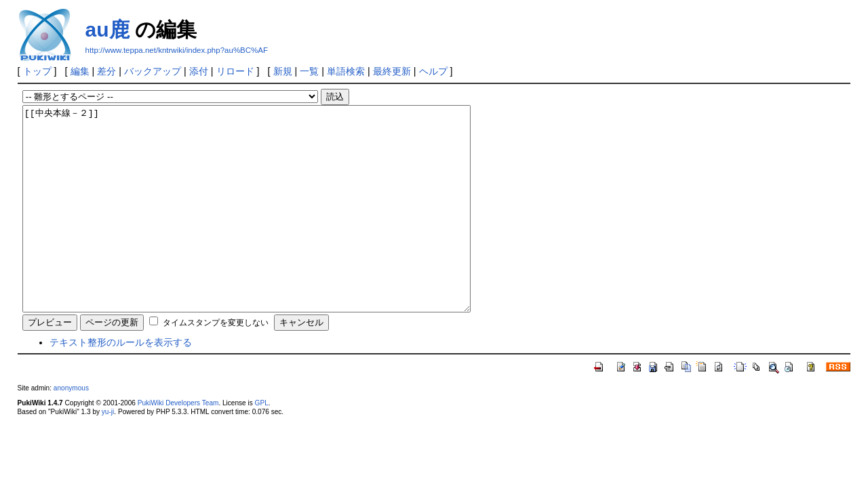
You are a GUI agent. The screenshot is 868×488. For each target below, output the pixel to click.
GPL (262, 444)
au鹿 (107, 29)
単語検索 (346, 71)
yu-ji (108, 452)
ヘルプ (433, 71)
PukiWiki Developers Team (178, 444)
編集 (80, 71)
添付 (199, 71)
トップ (37, 71)
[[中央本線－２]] (274, 229)
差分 (106, 71)
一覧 (309, 71)
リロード (235, 71)
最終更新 (392, 71)
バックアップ (153, 71)
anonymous (71, 429)
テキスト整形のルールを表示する (121, 383)
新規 (283, 71)
